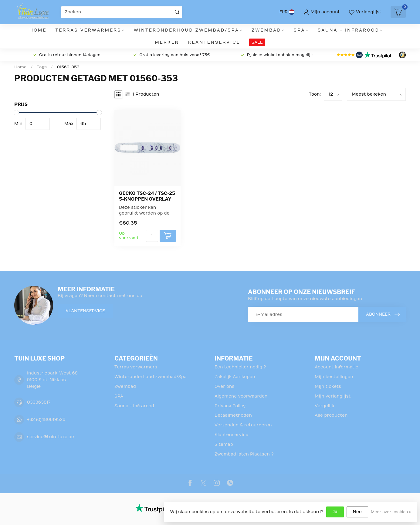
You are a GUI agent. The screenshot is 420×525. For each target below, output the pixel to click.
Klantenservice (214, 42)
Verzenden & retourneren (243, 425)
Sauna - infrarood (349, 30)
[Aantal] (152, 236)
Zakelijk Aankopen (235, 377)
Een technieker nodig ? (240, 367)
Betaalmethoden (233, 415)
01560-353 (68, 67)
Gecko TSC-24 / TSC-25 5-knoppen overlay (147, 196)
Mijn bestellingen (334, 377)
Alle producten (331, 415)
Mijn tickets (328, 386)
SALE (257, 42)
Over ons (225, 386)
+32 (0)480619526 (46, 420)
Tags (42, 67)
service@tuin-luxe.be (51, 437)
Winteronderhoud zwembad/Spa (186, 30)
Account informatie (337, 367)
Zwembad (266, 30)
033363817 (39, 402)
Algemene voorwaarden (241, 396)
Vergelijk (324, 406)
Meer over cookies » (391, 512)
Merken (167, 42)
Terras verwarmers (88, 30)
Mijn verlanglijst (333, 396)
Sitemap (224, 444)
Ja (335, 512)
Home (38, 30)
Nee (357, 512)
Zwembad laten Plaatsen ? (244, 454)
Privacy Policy (230, 406)
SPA (300, 30)
